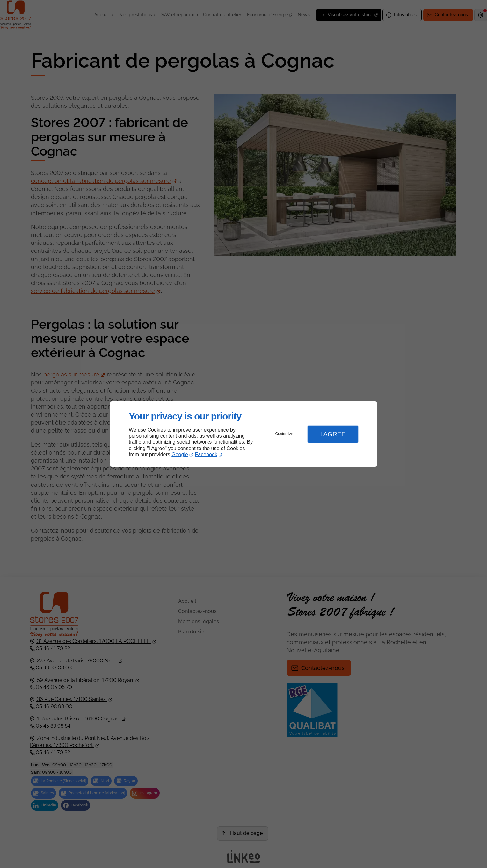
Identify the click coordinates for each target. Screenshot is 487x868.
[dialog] (243, 434)
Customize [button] (284, 434)
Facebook (206, 454)
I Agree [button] (333, 434)
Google (180, 454)
